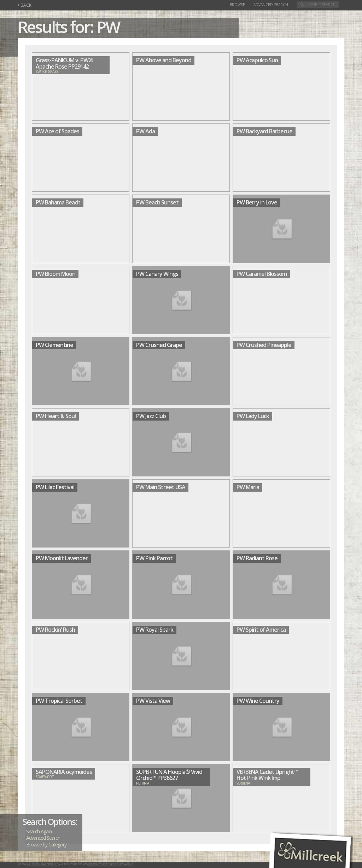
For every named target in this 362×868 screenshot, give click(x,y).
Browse (237, 5)
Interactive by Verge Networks (111, 864)
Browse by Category (46, 844)
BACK (25, 5)
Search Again (39, 831)
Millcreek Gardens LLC (43, 864)
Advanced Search (271, 5)
